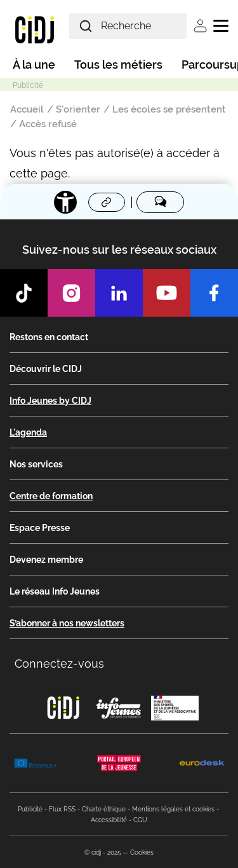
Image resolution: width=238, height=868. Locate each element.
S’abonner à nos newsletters (67, 623)
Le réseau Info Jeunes (55, 591)
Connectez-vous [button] (59, 664)
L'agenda (28, 432)
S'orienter (78, 109)
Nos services (36, 464)
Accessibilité (109, 820)
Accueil (27, 109)
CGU (140, 820)
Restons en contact (49, 337)
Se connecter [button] (200, 26)
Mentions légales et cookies (173, 809)
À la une (34, 65)
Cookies (142, 852)
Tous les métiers (118, 65)
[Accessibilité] (65, 202)
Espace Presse (40, 528)
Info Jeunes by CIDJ (50, 401)
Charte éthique (104, 809)
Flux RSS (62, 809)
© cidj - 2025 (102, 852)
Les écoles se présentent (169, 109)
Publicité (30, 809)
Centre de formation (51, 496)
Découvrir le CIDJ (46, 369)
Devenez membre (46, 560)
